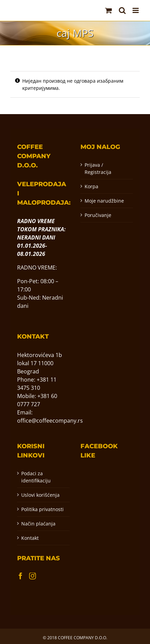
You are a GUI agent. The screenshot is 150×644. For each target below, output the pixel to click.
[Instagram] (33, 576)
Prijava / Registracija (98, 168)
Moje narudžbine (104, 201)
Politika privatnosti (42, 509)
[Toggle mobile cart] (109, 10)
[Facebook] (21, 576)
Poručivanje (98, 215)
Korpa (91, 186)
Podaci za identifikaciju (36, 477)
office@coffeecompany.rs (50, 421)
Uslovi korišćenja (40, 495)
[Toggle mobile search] (122, 10)
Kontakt (30, 538)
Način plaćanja (38, 524)
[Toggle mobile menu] (136, 10)
